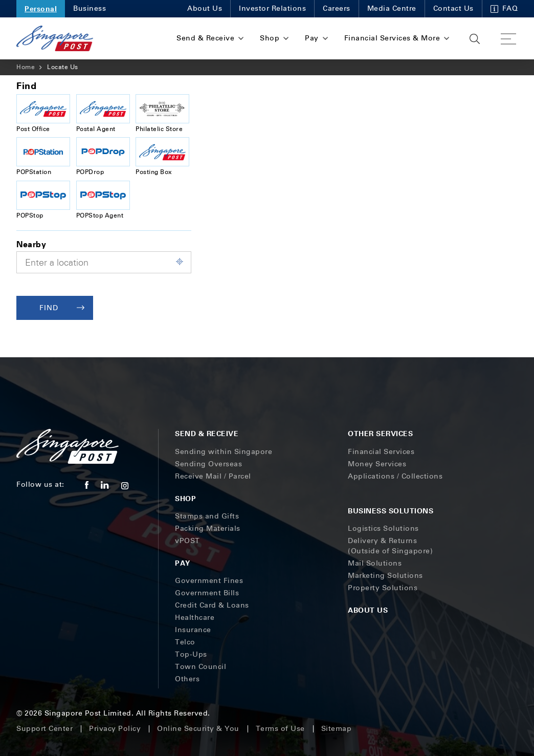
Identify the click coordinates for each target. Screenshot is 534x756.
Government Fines (209, 581)
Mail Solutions (375, 563)
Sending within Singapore (224, 452)
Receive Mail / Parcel (213, 476)
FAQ (504, 8)
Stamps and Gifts (207, 516)
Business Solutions (391, 511)
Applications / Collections (395, 476)
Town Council (201, 667)
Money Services (377, 464)
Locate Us (63, 67)
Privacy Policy (115, 729)
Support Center (44, 729)
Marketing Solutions (385, 576)
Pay (183, 563)
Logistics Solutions (383, 528)
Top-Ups (191, 654)
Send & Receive (207, 433)
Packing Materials (208, 528)
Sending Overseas (208, 464)
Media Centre (392, 8)
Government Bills (207, 593)
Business (90, 8)
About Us (205, 8)
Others (187, 679)
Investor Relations (272, 8)
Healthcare (195, 618)
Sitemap (337, 729)
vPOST (187, 541)
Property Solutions (383, 588)
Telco (185, 642)
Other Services (380, 433)
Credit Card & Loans (212, 605)
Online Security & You (198, 729)
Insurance (193, 630)
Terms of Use (280, 729)
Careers (337, 8)
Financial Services (381, 452)
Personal (41, 8)
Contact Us (453, 8)
